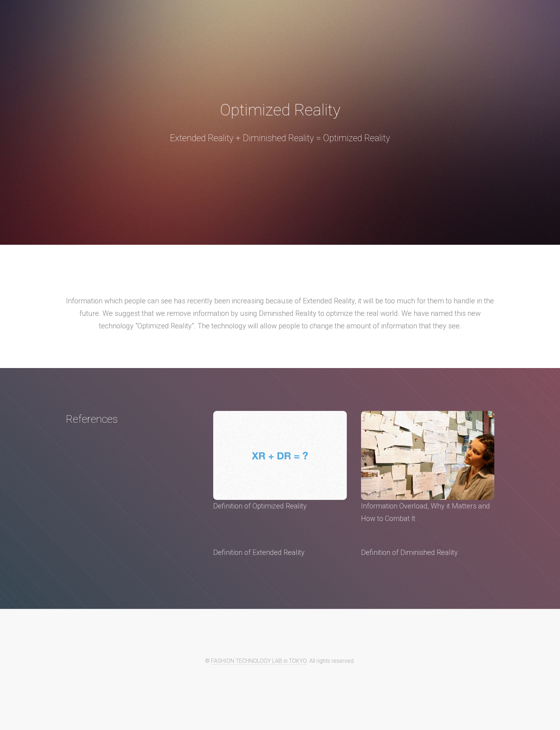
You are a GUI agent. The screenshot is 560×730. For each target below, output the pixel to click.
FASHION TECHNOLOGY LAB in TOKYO (259, 661)
